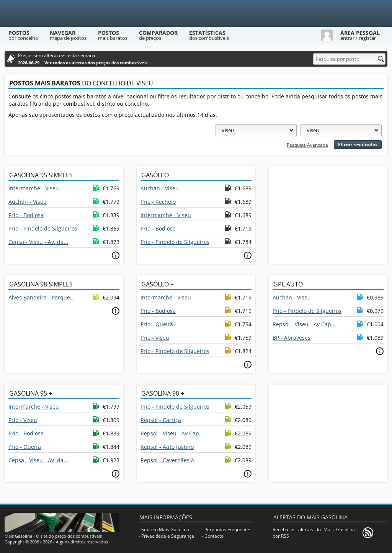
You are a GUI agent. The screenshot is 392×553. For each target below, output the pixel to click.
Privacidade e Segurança (168, 536)
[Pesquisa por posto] (349, 59)
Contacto (214, 536)
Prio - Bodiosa (26, 215)
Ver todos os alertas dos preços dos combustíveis (96, 63)
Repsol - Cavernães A (167, 460)
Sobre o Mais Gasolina (165, 529)
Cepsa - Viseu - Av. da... (38, 242)
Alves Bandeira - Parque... (42, 297)
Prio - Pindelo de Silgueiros (43, 228)
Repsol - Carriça (161, 420)
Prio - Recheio (158, 202)
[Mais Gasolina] (196, 13)
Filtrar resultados (358, 145)
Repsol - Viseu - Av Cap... (304, 324)
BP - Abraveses (292, 338)
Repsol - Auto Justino (167, 447)
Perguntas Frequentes (228, 529)
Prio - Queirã (157, 324)
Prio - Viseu (155, 338)
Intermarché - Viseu (34, 188)
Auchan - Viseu (28, 202)
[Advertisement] (328, 214)
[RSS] (368, 533)
